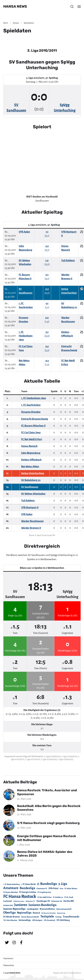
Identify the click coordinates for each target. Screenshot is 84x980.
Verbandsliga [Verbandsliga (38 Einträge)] (25, 920)
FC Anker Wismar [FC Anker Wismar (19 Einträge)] (71, 889)
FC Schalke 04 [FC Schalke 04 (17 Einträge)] (58, 897)
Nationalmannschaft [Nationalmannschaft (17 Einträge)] (64, 909)
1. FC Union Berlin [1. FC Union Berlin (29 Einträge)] (28, 884)
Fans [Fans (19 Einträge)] (61, 889)
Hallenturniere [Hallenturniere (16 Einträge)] (19, 901)
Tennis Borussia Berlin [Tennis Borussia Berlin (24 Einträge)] (30, 917)
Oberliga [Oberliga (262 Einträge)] (9, 913)
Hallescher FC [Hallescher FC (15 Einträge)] (30, 901)
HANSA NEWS (15, 6)
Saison (16, 23)
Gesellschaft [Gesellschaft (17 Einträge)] (8, 901)
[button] (72, 6)
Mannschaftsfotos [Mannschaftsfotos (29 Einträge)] (47, 909)
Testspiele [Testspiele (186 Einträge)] (47, 917)
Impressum (8, 958)
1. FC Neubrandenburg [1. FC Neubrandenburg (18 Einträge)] (11, 884)
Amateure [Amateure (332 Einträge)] (11, 888)
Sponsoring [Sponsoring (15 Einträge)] (61, 913)
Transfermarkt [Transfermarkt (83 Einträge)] (71, 917)
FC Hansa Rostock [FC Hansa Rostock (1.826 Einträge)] (20, 896)
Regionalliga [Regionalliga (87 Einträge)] (24, 913)
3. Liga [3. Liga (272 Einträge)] (63, 884)
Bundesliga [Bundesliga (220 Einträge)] (27, 888)
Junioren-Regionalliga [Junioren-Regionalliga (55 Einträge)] (14, 909)
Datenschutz (9, 965)
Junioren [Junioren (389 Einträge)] (21, 905)
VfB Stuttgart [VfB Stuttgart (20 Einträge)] (37, 920)
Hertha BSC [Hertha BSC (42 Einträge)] (69, 901)
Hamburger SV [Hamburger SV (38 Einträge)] (43, 901)
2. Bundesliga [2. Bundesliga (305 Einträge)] (47, 884)
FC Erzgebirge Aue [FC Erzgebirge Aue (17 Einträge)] (44, 892)
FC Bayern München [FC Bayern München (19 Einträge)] (11, 892)
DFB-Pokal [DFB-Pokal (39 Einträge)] (53, 888)
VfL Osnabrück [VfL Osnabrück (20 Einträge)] (49, 920)
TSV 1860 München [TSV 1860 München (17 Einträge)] (10, 920)
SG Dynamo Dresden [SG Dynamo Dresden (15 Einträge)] (49, 913)
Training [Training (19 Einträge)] (58, 917)
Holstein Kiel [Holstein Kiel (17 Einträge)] (8, 905)
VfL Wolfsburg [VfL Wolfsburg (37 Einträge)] (63, 920)
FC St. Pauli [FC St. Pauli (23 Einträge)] (69, 897)
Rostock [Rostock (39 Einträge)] (36, 913)
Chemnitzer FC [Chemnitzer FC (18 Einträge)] (42, 889)
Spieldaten (29, 23)
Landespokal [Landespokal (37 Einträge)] (33, 909)
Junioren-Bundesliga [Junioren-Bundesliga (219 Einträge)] (42, 905)
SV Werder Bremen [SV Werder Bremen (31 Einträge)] (12, 917)
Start (6, 23)
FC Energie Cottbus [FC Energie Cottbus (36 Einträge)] (28, 892)
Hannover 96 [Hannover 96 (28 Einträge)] (57, 901)
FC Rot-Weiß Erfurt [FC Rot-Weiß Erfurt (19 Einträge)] (45, 897)
